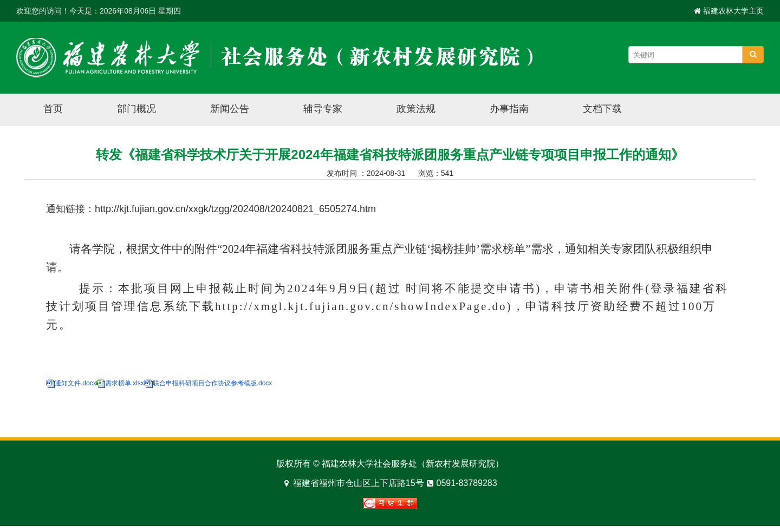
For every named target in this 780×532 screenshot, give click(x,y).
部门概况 (136, 109)
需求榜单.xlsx (129, 383)
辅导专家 (323, 109)
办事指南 (509, 109)
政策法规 (416, 109)
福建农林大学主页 (733, 11)
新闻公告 (230, 109)
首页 (53, 109)
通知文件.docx (76, 383)
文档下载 (602, 109)
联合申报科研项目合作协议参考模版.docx (213, 383)
